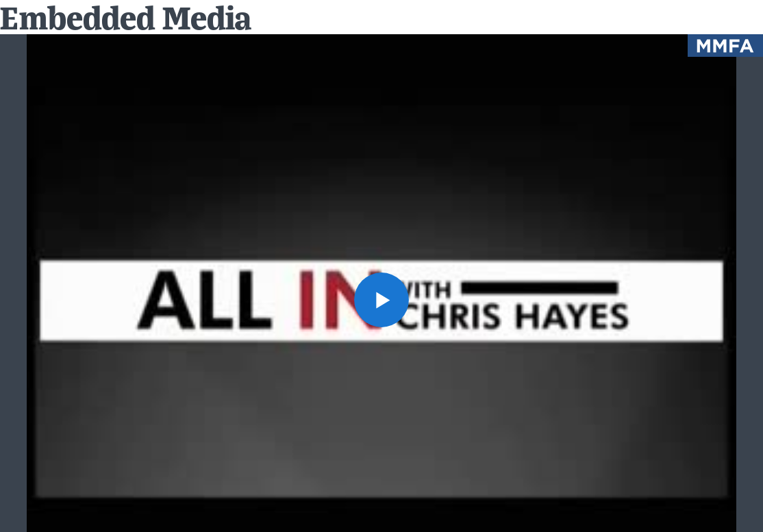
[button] (381, 300)
